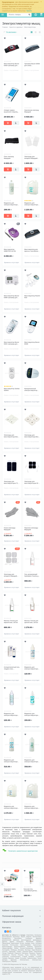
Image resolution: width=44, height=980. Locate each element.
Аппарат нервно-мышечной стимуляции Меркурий (12, 111)
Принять (29, 11)
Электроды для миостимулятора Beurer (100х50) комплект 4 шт (12, 436)
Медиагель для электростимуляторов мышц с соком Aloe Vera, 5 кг (32, 807)
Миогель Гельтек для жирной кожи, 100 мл (11, 622)
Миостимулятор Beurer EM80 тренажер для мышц (11, 297)
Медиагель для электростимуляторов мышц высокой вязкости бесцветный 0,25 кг (32, 668)
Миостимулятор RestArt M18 (32, 297)
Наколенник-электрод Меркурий (32, 111)
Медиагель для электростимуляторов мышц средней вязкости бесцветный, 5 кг (32, 204)
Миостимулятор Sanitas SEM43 (12, 389)
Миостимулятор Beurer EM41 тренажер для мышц (11, 343)
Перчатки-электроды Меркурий (31, 529)
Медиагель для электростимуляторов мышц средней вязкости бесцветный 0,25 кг (11, 714)
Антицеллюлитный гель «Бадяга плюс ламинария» (12, 668)
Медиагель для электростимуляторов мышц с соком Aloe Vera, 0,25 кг (32, 714)
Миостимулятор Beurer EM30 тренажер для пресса (11, 65)
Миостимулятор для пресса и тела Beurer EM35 (31, 250)
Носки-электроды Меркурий (10, 529)
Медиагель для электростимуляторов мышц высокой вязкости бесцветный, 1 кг (12, 761)
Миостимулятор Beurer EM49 (32, 343)
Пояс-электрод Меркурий (9, 157)
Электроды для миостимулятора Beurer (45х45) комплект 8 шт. (32, 436)
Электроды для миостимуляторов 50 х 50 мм (32, 482)
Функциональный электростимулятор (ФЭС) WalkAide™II (31, 390)
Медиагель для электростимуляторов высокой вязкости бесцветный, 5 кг (11, 807)
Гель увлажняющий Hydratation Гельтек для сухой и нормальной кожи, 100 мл (32, 575)
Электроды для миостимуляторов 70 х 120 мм (11, 482)
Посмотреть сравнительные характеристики (23, 851)
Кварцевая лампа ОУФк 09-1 (30, 890)
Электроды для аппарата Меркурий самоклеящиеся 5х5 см (12, 575)
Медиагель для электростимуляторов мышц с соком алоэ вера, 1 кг (32, 761)
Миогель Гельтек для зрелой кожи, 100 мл (31, 622)
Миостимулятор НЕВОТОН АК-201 (10, 250)
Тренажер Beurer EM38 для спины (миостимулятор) (32, 65)
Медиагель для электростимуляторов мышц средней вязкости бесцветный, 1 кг (12, 204)
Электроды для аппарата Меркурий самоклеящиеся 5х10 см (31, 157)
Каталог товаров (3, 15)
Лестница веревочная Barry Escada (11, 890)
